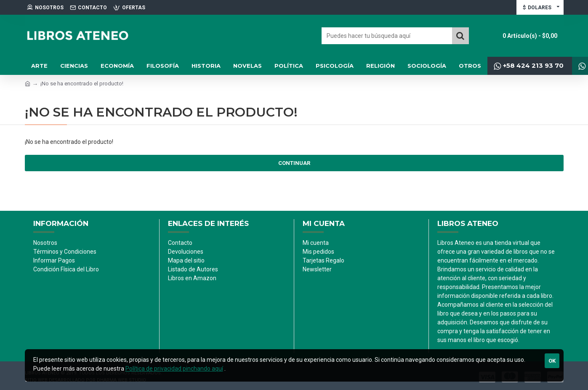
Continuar (294, 163)
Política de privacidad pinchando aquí (174, 369)
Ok (552, 361)
